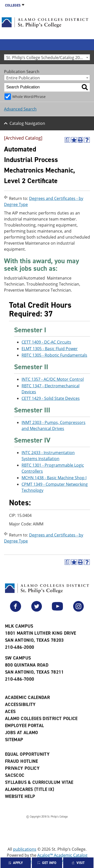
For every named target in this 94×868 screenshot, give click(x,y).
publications (25, 849)
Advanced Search (20, 109)
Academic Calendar (27, 697)
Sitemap (14, 740)
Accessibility (20, 704)
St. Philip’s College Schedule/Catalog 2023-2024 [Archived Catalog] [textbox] (48, 57)
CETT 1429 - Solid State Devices (51, 398)
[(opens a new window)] (67, 140)
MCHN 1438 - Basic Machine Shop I (54, 478)
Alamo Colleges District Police (41, 719)
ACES (10, 712)
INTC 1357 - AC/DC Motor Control (53, 379)
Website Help (20, 796)
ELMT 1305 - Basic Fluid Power (50, 349)
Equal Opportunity (27, 754)
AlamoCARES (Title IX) (30, 789)
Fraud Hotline (22, 761)
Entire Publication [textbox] (23, 78)
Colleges (13, 5)
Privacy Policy (22, 768)
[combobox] (47, 57)
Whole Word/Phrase (29, 97)
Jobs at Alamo (22, 733)
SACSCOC (15, 775)
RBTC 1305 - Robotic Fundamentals (54, 355)
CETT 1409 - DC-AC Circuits (46, 342)
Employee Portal (24, 726)
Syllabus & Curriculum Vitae (39, 782)
